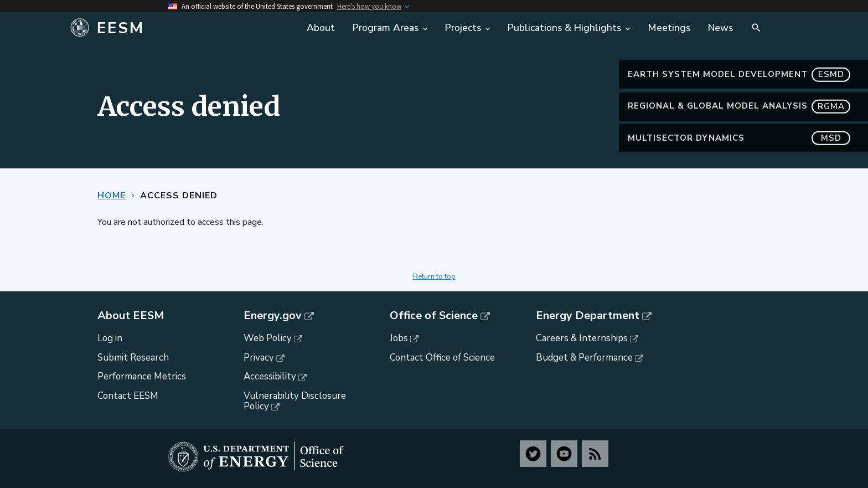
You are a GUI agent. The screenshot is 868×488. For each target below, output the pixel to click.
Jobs (399, 338)
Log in (110, 338)
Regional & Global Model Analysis (739, 106)
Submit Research (133, 358)
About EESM (131, 316)
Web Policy (268, 338)
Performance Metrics (142, 376)
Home (112, 196)
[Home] (181, 28)
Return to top (434, 276)
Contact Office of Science (442, 358)
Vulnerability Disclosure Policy (295, 401)
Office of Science (434, 316)
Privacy (259, 358)
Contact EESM (128, 396)
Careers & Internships (582, 338)
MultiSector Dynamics (739, 138)
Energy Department (588, 316)
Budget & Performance (584, 358)
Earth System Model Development (739, 75)
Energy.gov (273, 316)
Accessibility (270, 376)
